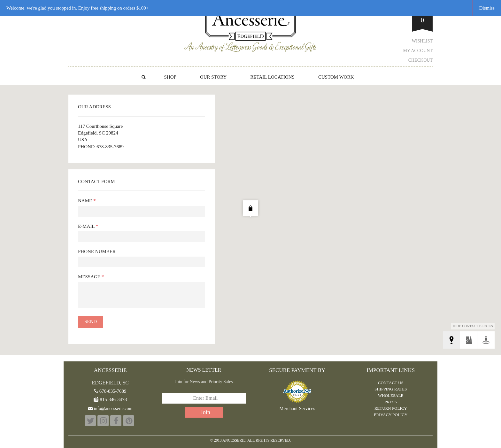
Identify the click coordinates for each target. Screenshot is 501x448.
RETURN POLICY (391, 408)
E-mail (88, 226)
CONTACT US (391, 383)
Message (91, 277)
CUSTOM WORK (336, 77)
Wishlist (422, 41)
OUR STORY (213, 77)
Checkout (420, 60)
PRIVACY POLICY (391, 415)
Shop (170, 77)
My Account (418, 51)
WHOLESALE (391, 395)
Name (87, 201)
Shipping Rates (391, 389)
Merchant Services (297, 409)
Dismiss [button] (487, 8)
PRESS (391, 402)
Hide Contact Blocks (473, 326)
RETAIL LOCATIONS (272, 77)
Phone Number (97, 251)
